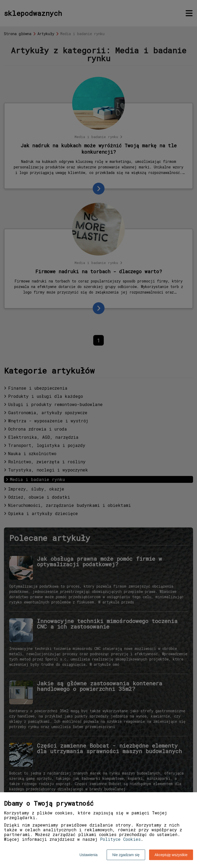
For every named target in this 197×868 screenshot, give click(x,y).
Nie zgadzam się (126, 855)
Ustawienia (88, 855)
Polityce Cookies (120, 839)
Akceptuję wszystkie (171, 855)
